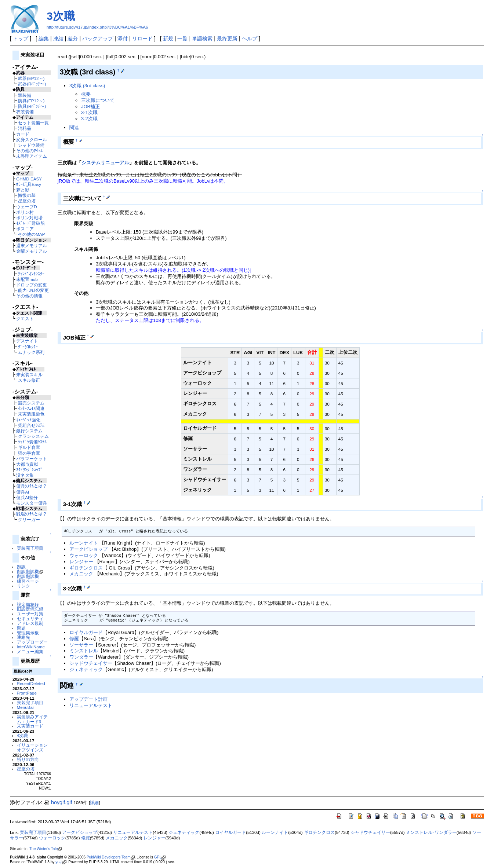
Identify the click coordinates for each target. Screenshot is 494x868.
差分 (73, 39)
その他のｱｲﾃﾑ (29, 151)
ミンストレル (84, 651)
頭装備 (25, 95)
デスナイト (27, 341)
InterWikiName (31, 647)
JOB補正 (90, 107)
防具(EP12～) (31, 101)
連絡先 (23, 637)
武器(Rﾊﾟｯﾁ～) (32, 84)
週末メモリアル (32, 246)
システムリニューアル (105, 163)
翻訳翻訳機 (30, 572)
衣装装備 (25, 112)
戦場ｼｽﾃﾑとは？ (32, 514)
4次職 (22, 735)
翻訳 (21, 567)
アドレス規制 (30, 623)
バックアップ (98, 39)
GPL (160, 857)
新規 (168, 39)
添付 (123, 39)
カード (23, 134)
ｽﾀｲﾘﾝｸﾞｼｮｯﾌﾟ (29, 470)
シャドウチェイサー (91, 663)
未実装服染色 (31, 414)
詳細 (94, 803)
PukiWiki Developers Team (111, 857)
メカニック (81, 574)
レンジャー (81, 562)
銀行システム (29, 431)
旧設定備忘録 (30, 609)
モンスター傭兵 (32, 503)
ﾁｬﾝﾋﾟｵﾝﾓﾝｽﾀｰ (31, 274)
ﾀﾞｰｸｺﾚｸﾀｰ (28, 347)
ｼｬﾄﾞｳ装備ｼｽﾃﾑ (32, 442)
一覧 (182, 39)
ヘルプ (250, 39)
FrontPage (27, 693)
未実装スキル (29, 375)
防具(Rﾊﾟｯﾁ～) (32, 106)
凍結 (58, 39)
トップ (21, 39)
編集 (44, 39)
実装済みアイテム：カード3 (32, 719)
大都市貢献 (27, 464)
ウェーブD (26, 207)
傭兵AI (23, 492)
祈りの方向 (28, 759)
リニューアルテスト (91, 705)
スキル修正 (29, 380)
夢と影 (23, 190)
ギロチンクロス (86, 568)
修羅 (74, 639)
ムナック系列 (31, 352)
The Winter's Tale (46, 849)
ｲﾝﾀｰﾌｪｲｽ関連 (31, 408)
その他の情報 (29, 296)
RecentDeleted (31, 683)
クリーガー (29, 519)
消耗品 (25, 128)
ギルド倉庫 (29, 447)
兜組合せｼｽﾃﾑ (31, 425)
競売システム (31, 403)
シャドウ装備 (31, 145)
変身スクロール (32, 140)
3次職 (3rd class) (87, 86)
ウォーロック (84, 555)
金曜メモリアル (32, 251)
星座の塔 (27, 201)
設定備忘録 (28, 605)
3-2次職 (89, 119)
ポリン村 (25, 212)
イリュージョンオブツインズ (32, 747)
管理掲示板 (28, 633)
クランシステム (33, 436)
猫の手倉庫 (29, 453)
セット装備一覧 (33, 123)
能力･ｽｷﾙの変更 (33, 290)
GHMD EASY (29, 179)
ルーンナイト (84, 543)
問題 (21, 628)
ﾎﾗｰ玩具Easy (29, 184)
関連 (74, 127)
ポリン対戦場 (29, 218)
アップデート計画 (88, 699)
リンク (23, 586)
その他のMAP (31, 234)
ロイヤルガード (86, 632)
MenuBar (26, 707)
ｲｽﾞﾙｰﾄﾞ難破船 (30, 223)
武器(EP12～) (31, 78)
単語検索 (202, 39)
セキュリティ (30, 618)
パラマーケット (32, 459)
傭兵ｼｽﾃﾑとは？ (32, 486)
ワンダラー (81, 657)
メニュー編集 (30, 651)
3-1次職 (89, 112)
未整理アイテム (32, 156)
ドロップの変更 (32, 285)
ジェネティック (86, 669)
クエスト (25, 318)
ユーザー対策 (30, 614)
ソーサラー (81, 645)
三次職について (98, 100)
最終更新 (227, 39)
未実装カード (30, 726)
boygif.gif (58, 802)
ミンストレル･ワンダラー (431, 832)
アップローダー (32, 642)
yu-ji (61, 862)
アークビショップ (88, 549)
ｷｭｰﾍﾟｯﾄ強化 (28, 420)
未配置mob (27, 279)
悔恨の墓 (27, 195)
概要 (86, 94)
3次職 (61, 16)
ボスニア (25, 229)
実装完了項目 (30, 548)
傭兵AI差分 (27, 497)
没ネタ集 (25, 475)
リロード (142, 39)
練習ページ (28, 581)
